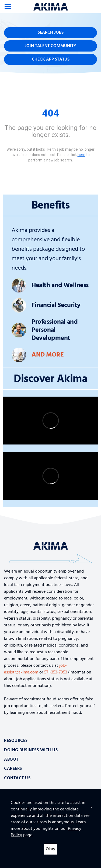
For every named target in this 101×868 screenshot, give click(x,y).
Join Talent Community (50, 46)
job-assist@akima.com (35, 669)
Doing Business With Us (31, 750)
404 (50, 113)
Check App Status (51, 59)
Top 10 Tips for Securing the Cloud (50, 812)
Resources (16, 741)
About (11, 760)
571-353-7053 (56, 672)
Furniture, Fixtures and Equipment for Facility (50, 822)
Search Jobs (51, 33)
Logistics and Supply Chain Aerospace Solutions (51, 802)
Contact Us (17, 778)
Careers (13, 769)
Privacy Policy (15, 852)
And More (48, 355)
